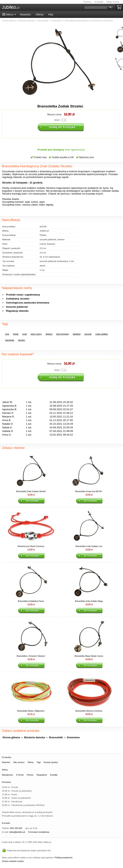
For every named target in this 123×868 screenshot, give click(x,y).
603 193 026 (16, 828)
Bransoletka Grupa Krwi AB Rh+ (89, 491)
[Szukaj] (96, 7)
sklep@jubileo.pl (17, 832)
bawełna (77, 334)
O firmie (20, 775)
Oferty (40, 14)
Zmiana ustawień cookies (13, 861)
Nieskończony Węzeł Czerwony (31, 546)
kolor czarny (36, 334)
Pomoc (87, 2)
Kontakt (99, 2)
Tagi (39, 762)
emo (7, 334)
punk (25, 334)
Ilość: (57, 120)
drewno (49, 334)
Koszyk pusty (120, 7)
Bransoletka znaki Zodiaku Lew (89, 546)
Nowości (25, 14)
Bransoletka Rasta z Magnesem (31, 711)
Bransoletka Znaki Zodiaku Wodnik (31, 491)
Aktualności (7, 775)
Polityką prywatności (64, 858)
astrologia (10, 340)
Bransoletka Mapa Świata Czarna (89, 656)
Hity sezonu (19, 762)
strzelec (22, 340)
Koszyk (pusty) (51, 762)
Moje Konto (113, 2)
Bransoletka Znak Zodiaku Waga (89, 601)
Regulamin (42, 775)
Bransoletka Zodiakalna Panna (31, 601)
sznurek (88, 334)
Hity (51, 14)
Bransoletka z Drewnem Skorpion (31, 656)
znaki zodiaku (102, 334)
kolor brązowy (63, 334)
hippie (16, 334)
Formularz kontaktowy (39, 832)
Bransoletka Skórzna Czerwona (89, 711)
